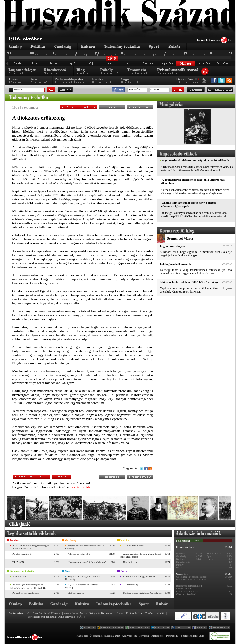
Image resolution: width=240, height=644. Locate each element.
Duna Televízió (66, 617)
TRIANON (18, 562)
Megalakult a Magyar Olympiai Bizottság (83, 578)
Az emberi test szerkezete (26, 593)
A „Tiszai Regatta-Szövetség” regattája (82, 586)
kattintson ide (81, 487)
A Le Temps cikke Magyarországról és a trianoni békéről (30, 547)
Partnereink (173, 636)
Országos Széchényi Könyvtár (44, 613)
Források (144, 636)
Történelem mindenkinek (42, 617)
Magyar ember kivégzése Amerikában (143, 593)
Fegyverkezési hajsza (172, 246)
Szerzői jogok (189, 636)
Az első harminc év (22, 554)
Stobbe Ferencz (76, 593)
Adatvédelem (129, 636)
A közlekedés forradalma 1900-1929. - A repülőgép (190, 282)
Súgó (201, 636)
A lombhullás (19, 576)
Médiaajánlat (113, 636)
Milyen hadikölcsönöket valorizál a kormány (85, 547)
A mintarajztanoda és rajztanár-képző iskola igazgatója (141, 555)
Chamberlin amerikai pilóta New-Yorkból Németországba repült (188, 205)
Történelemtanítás (155, 613)
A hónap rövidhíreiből (79, 554)
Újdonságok (97, 636)
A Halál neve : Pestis (134, 546)
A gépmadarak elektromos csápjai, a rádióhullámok (195, 160)
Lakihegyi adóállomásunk (175, 264)
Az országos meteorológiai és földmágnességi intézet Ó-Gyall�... (28, 586)
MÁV (80, 617)
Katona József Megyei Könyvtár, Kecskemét (89, 613)
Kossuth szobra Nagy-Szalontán (140, 576)
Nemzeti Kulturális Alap (129, 613)
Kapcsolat (82, 636)
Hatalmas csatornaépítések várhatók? (87, 562)
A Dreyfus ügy (131, 585)
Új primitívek (130, 562)
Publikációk (157, 636)
